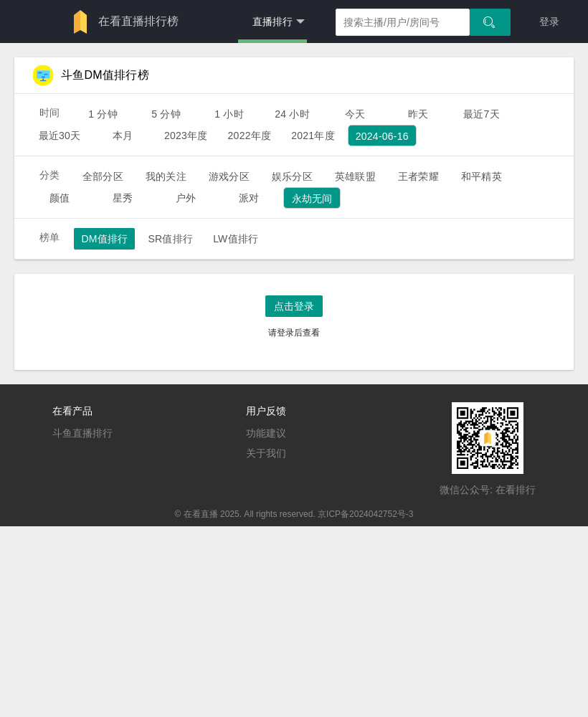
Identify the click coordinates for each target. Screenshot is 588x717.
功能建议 (266, 433)
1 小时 (229, 114)
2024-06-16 (382, 136)
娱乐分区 (292, 176)
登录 (549, 22)
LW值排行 (236, 239)
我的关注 (166, 176)
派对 (249, 198)
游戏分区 (229, 176)
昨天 (418, 114)
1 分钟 (103, 114)
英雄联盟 (355, 176)
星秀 (123, 198)
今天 (355, 114)
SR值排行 (170, 239)
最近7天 (482, 114)
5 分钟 (166, 114)
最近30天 (60, 136)
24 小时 (292, 114)
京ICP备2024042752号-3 (365, 514)
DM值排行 (104, 239)
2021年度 (313, 136)
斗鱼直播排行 (82, 433)
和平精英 (482, 176)
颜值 (60, 198)
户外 (186, 198)
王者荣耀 (418, 176)
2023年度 (186, 136)
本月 (123, 136)
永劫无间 (312, 199)
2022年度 (250, 136)
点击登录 (294, 306)
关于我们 (266, 453)
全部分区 (103, 176)
